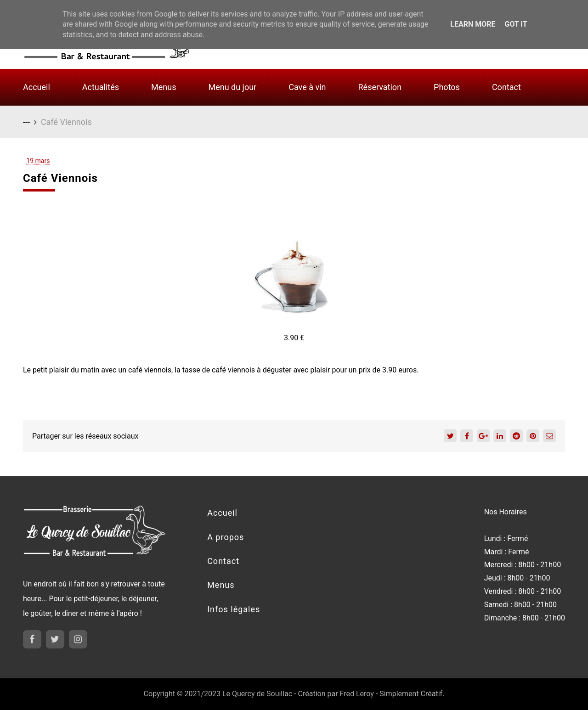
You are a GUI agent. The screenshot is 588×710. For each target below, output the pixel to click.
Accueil (37, 87)
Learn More (473, 24)
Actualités (101, 87)
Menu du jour (232, 87)
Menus (164, 87)
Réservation (380, 87)
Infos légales (234, 609)
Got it (516, 24)
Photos (447, 87)
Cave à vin (307, 87)
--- (26, 122)
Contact (506, 87)
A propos (226, 537)
